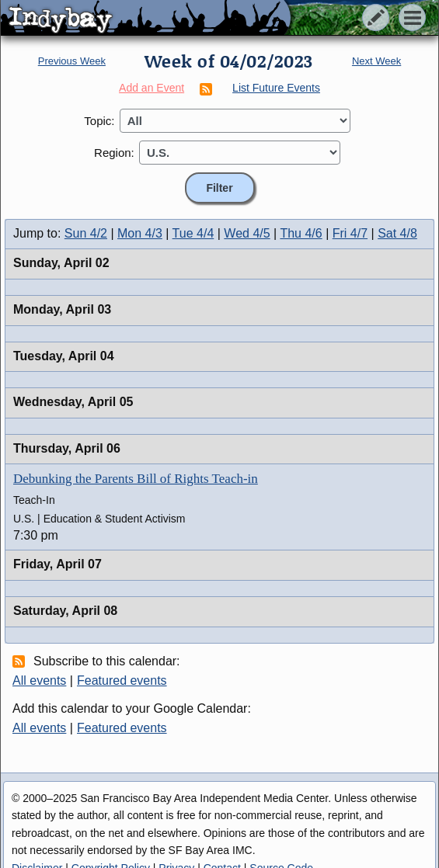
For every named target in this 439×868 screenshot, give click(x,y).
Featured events (122, 681)
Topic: (99, 121)
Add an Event (152, 88)
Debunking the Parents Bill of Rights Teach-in (136, 479)
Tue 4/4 (193, 233)
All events (39, 681)
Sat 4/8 (397, 233)
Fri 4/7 (350, 233)
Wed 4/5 (247, 233)
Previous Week (72, 61)
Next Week (376, 61)
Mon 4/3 (140, 233)
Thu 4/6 (301, 233)
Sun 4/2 (86, 233)
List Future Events (276, 88)
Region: (114, 153)
